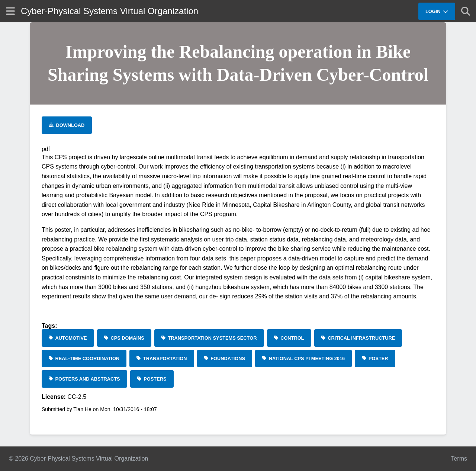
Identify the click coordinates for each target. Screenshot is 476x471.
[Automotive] (68, 338)
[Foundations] (225, 358)
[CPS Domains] (124, 338)
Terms (459, 459)
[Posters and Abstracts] (84, 379)
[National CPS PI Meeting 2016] (303, 358)
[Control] (289, 338)
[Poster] (375, 358)
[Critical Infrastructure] (358, 338)
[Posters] (152, 379)
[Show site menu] (10, 11)
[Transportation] (162, 358)
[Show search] (466, 11)
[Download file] (67, 125)
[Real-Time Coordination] (84, 358)
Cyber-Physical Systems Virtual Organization (110, 11)
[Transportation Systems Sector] (209, 338)
